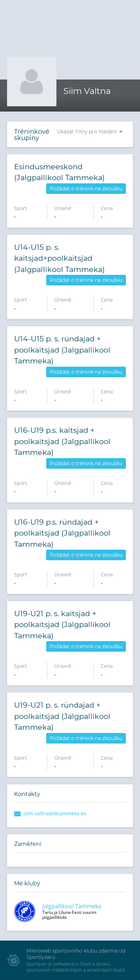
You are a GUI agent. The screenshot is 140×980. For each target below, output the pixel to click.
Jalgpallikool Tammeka (72, 906)
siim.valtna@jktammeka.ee (55, 813)
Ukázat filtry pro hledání (87, 132)
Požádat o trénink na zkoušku (86, 189)
